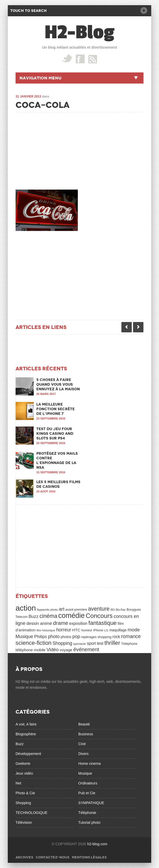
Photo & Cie (25, 793)
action (26, 608)
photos (66, 637)
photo (54, 637)
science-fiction (34, 643)
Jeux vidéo (24, 773)
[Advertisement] (54, 150)
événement (86, 649)
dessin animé (39, 623)
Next (138, 327)
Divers (84, 754)
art (62, 609)
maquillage (118, 630)
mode (134, 630)
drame (61, 623)
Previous (127, 327)
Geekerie (23, 764)
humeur (87, 630)
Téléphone (129, 644)
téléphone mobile (31, 650)
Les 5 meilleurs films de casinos (58, 484)
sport (91, 643)
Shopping (62, 643)
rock (116, 637)
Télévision (24, 822)
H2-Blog (79, 32)
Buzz (33, 616)
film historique (46, 630)
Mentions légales (89, 857)
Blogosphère (26, 734)
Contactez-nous (53, 857)
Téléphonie (87, 813)
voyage (66, 650)
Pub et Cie (87, 793)
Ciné (82, 744)
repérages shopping (96, 637)
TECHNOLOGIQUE (32, 813)
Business (86, 734)
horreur (64, 630)
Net (18, 783)
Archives (24, 857)
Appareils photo (47, 609)
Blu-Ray (121, 610)
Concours (99, 616)
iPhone (98, 630)
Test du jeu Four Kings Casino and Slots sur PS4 (55, 433)
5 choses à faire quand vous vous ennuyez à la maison (58, 384)
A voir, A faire (26, 724)
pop (76, 637)
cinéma (48, 616)
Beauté (84, 724)
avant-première (76, 610)
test (100, 643)
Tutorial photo (89, 822)
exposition (78, 623)
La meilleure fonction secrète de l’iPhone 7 (56, 409)
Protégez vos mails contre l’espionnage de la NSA (57, 460)
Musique (24, 637)
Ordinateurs (88, 783)
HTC (76, 630)
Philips (41, 637)
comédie (72, 616)
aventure (99, 609)
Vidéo (53, 650)
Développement (28, 754)
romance (131, 636)
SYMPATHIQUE (91, 803)
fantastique (103, 623)
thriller (112, 643)
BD (113, 609)
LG (106, 630)
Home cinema (89, 764)
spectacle (79, 644)
